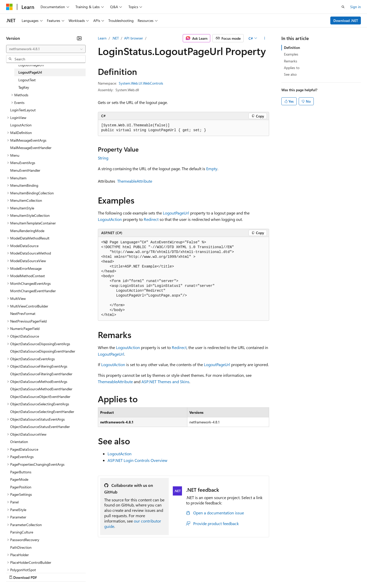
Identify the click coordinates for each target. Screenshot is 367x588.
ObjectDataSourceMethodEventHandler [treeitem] (41, 389)
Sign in (356, 7)
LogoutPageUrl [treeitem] (30, 72)
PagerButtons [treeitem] (21, 472)
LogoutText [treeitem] (27, 80)
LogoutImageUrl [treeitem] (31, 65)
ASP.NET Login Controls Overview (137, 460)
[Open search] (343, 7)
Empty (212, 169)
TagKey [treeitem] (24, 87)
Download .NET (346, 21)
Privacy (111, 572)
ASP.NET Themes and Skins (165, 382)
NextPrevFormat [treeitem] (23, 313)
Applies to (292, 68)
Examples (291, 54)
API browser (134, 38)
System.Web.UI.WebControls (141, 83)
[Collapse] (79, 38)
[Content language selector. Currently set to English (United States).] (29, 560)
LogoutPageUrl (176, 213)
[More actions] (265, 38)
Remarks (291, 61)
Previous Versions (46, 572)
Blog (69, 572)
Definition (292, 48)
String (103, 158)
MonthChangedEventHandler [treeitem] (33, 291)
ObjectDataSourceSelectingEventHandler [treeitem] (42, 412)
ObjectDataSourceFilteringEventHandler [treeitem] (41, 374)
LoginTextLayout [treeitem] (23, 110)
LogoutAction (110, 219)
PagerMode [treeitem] (19, 479)
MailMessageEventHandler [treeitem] (31, 148)
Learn (102, 38)
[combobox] (46, 49)
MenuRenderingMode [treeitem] (27, 231)
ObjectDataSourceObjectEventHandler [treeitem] (40, 397)
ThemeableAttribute (135, 181)
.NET (115, 38)
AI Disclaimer (16, 572)
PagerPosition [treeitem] (21, 487)
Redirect (151, 219)
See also (290, 74)
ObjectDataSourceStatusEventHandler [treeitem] (40, 427)
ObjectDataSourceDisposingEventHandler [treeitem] (43, 351)
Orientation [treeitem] (19, 442)
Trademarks (211, 572)
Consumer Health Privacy (146, 572)
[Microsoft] (9, 7)
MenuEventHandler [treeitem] (25, 170)
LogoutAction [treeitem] (21, 125)
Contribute (91, 572)
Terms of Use (186, 572)
